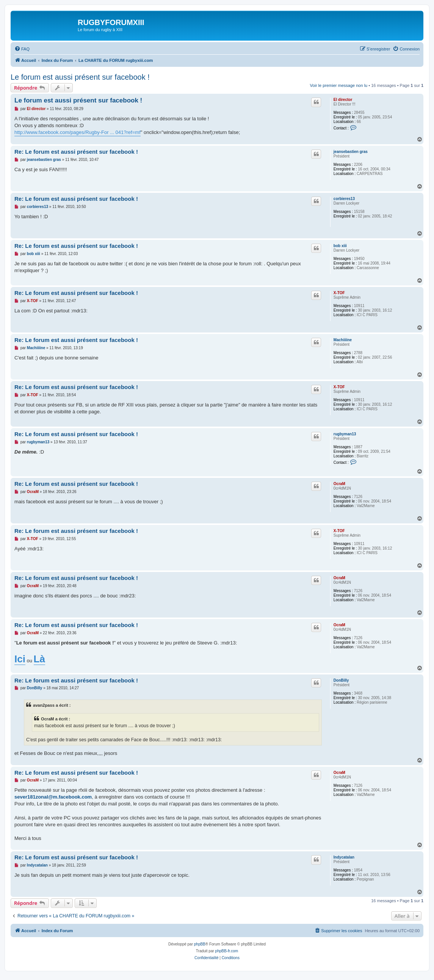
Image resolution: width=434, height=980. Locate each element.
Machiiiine (343, 340)
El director (343, 100)
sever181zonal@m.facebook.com (53, 797)
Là (39, 659)
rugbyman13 (345, 434)
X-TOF (339, 293)
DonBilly (341, 680)
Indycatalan (344, 857)
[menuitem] (22, 49)
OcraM (339, 484)
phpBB (200, 944)
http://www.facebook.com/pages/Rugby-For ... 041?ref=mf (78, 132)
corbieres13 (344, 199)
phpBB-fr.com (227, 951)
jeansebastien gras (351, 152)
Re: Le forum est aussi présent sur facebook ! (76, 152)
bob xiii (340, 246)
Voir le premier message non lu (339, 85)
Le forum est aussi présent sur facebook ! (80, 77)
